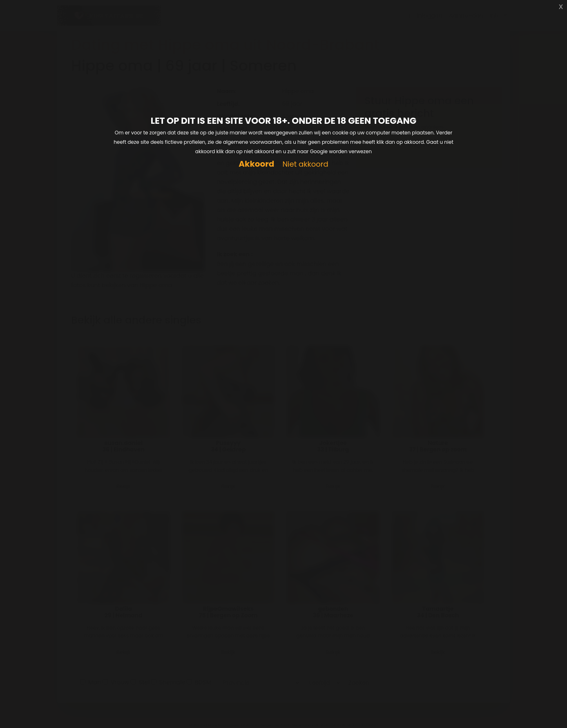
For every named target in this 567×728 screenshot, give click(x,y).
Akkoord (256, 164)
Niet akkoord (305, 164)
